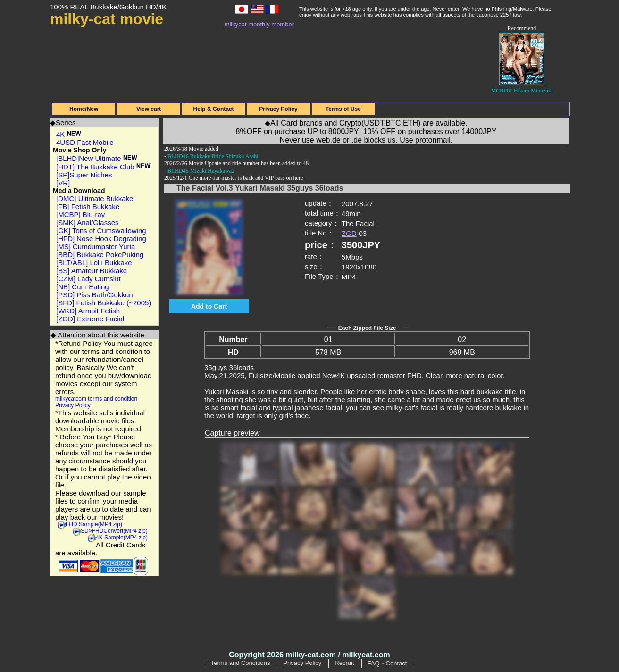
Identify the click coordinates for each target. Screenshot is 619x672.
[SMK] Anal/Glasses (88, 223)
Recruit (344, 663)
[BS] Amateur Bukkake (92, 271)
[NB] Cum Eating (83, 287)
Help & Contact (214, 109)
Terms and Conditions (241, 663)
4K (69, 134)
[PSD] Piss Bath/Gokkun (95, 295)
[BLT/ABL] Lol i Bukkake (94, 263)
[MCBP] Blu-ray (80, 214)
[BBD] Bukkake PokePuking (100, 255)
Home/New (84, 109)
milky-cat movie (107, 19)
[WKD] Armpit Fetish (88, 311)
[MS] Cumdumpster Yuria (96, 247)
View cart (149, 109)
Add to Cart (209, 306)
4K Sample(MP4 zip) (122, 538)
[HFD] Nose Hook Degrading (101, 239)
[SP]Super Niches (84, 175)
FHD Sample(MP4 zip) (94, 524)
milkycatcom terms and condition (96, 399)
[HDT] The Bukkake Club (103, 167)
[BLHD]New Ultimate (97, 158)
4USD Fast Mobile (85, 142)
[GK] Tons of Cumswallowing (101, 231)
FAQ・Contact (387, 663)
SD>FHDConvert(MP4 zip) (114, 531)
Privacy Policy (278, 109)
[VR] (63, 183)
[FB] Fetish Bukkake (88, 206)
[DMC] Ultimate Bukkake (95, 198)
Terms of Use (343, 109)
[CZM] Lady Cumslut (88, 279)
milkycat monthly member (259, 24)
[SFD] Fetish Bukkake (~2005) (104, 303)
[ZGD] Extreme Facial (90, 319)
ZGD (349, 233)
